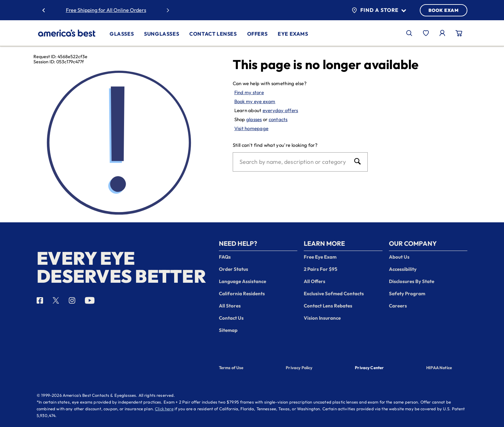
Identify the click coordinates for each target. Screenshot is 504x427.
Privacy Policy (299, 368)
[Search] (294, 162)
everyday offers (280, 110)
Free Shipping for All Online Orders (106, 10)
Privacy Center (369, 368)
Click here (164, 409)
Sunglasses (162, 34)
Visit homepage (252, 128)
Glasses (122, 34)
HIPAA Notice (439, 368)
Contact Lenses (213, 34)
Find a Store (379, 10)
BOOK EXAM (444, 10)
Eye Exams (293, 34)
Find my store (249, 92)
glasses (254, 119)
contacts (278, 119)
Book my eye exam (255, 101)
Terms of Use (231, 368)
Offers (257, 34)
